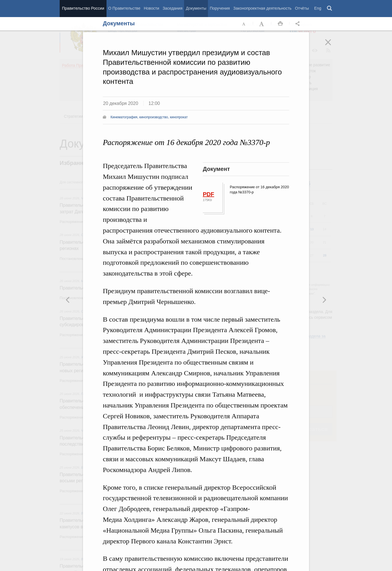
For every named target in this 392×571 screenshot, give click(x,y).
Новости (151, 8)
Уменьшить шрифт (244, 24)
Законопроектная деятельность (262, 8)
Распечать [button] (280, 24)
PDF (208, 194)
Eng (318, 8)
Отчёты (302, 8)
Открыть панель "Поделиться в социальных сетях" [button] (299, 24)
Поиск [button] (330, 9)
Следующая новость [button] (68, 300)
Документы (196, 8)
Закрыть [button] (332, 46)
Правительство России (83, 8)
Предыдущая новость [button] (324, 300)
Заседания (172, 8)
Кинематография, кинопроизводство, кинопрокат (149, 117)
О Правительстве (124, 8)
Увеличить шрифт (262, 24)
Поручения (220, 8)
